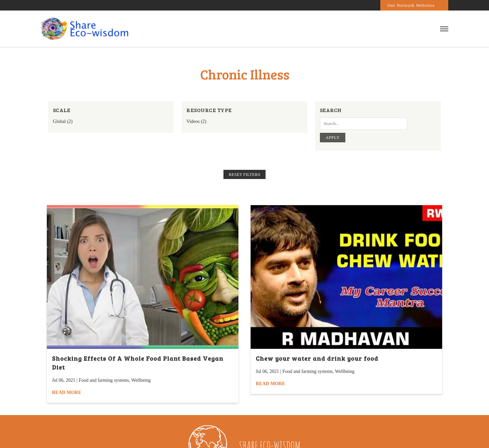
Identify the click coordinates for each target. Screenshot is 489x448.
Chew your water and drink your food (317, 358)
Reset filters (245, 174)
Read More (67, 392)
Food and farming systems (104, 380)
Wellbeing (141, 380)
